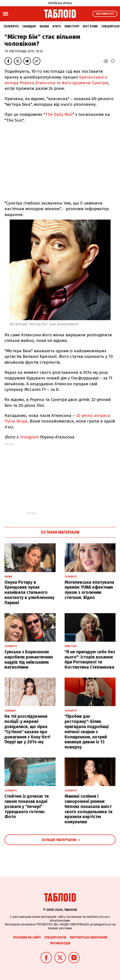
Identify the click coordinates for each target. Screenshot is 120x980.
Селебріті (11, 26)
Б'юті (57, 26)
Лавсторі (72, 26)
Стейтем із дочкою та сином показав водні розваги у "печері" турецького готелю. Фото (27, 806)
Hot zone (90, 26)
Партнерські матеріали (88, 937)
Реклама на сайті (27, 937)
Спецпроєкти (55, 937)
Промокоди (60, 943)
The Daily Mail (59, 114)
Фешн (44, 26)
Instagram (30, 437)
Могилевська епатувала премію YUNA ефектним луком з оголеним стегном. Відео (89, 590)
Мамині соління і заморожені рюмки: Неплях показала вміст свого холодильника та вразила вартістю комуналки (88, 809)
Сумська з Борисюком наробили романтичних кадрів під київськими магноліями (29, 660)
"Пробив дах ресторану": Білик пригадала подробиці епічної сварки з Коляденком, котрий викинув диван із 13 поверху (87, 732)
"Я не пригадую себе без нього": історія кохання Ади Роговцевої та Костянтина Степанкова (90, 660)
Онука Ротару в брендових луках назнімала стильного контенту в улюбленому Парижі (29, 592)
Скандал (29, 26)
